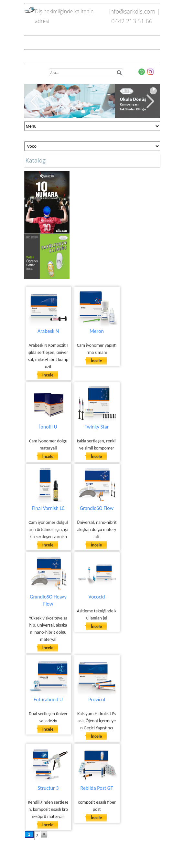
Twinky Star (97, 427)
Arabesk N (48, 331)
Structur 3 (48, 788)
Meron (97, 331)
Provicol (97, 699)
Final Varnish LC (48, 508)
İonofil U (48, 427)
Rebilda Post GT (97, 788)
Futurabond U (48, 699)
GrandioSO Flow (97, 508)
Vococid (97, 597)
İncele (48, 375)
